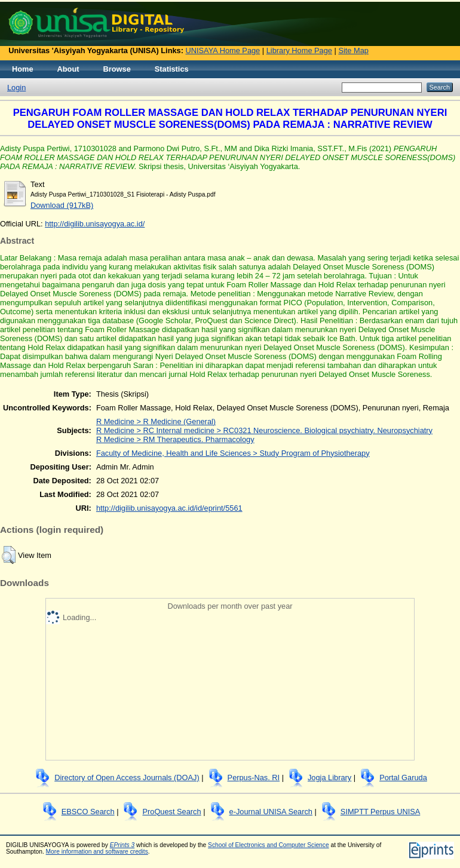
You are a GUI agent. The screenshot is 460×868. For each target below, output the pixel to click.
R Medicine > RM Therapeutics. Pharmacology (175, 439)
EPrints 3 (122, 845)
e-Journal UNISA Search (271, 812)
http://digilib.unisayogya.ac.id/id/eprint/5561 (169, 508)
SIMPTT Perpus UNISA (380, 812)
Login (16, 88)
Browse (117, 69)
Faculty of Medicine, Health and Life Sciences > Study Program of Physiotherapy (233, 453)
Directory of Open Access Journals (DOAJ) (127, 777)
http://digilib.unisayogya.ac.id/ (95, 224)
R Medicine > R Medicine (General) (156, 421)
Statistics (172, 69)
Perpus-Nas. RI (254, 777)
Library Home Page (299, 50)
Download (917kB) (62, 205)
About (68, 69)
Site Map (353, 50)
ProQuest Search (171, 812)
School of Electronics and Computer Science (269, 845)
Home (23, 69)
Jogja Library (329, 777)
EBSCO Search (88, 812)
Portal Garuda (403, 777)
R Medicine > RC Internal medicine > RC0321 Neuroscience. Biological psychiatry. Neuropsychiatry (264, 430)
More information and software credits (97, 852)
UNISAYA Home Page (223, 50)
